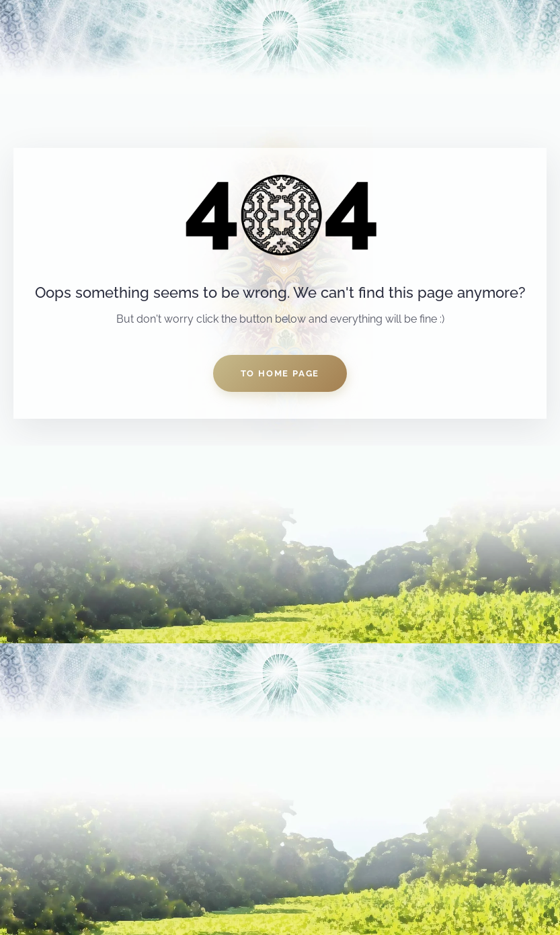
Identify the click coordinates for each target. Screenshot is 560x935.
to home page (280, 373)
